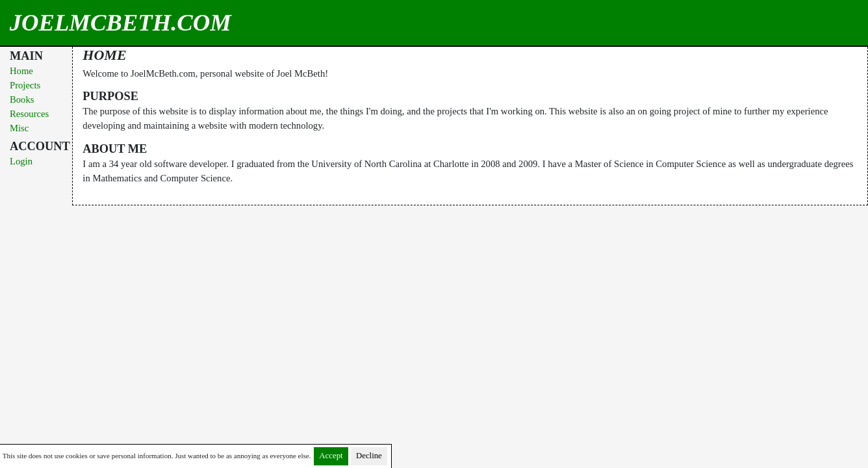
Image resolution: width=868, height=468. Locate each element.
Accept (331, 456)
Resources (29, 114)
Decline (369, 456)
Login (21, 161)
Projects (25, 85)
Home (21, 71)
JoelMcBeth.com (81, 22)
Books (22, 99)
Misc (19, 128)
